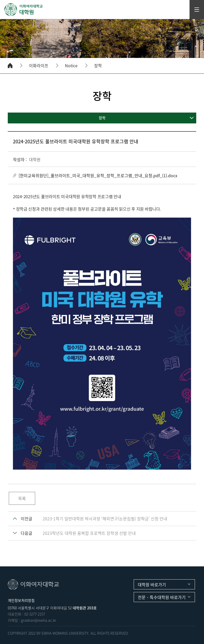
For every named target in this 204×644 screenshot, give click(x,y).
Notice (71, 66)
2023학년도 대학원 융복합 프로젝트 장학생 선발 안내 (89, 533)
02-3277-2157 (35, 614)
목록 (22, 498)
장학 (98, 66)
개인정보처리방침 (21, 600)
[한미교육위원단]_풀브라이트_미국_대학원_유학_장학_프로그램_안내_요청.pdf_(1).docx (98, 175)
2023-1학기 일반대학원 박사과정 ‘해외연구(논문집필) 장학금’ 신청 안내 (105, 519)
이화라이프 (39, 66)
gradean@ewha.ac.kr (39, 620)
